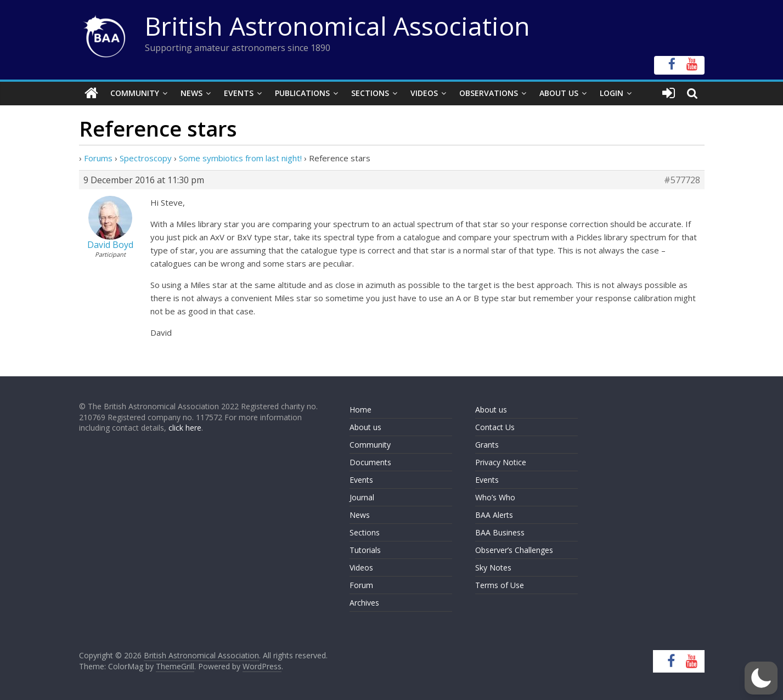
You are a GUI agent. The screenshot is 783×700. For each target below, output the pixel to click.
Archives (364, 603)
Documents (370, 462)
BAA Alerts (494, 515)
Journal (362, 497)
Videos (424, 93)
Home (360, 410)
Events (239, 93)
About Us (559, 93)
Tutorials (365, 550)
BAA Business (500, 532)
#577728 (682, 180)
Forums (98, 158)
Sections (370, 93)
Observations (489, 93)
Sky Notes (493, 568)
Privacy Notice (501, 462)
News (191, 93)
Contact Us (495, 427)
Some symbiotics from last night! (240, 158)
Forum (361, 585)
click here (185, 428)
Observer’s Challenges (514, 550)
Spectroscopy (146, 158)
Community (135, 93)
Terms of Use (500, 585)
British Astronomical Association (337, 26)
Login (612, 93)
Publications (302, 93)
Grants (487, 445)
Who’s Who (495, 497)
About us (365, 427)
